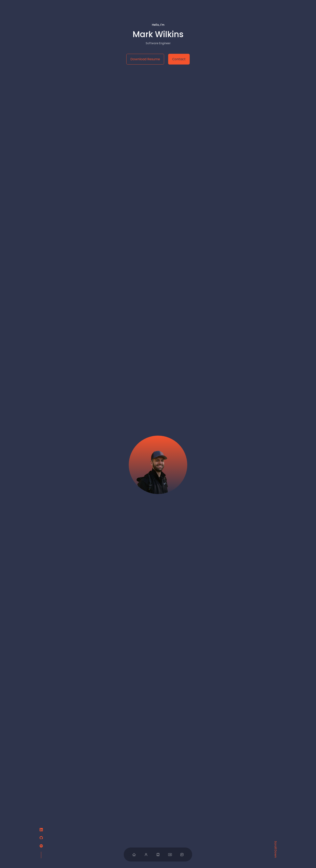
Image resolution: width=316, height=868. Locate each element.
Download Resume (145, 59)
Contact (179, 59)
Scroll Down (276, 849)
